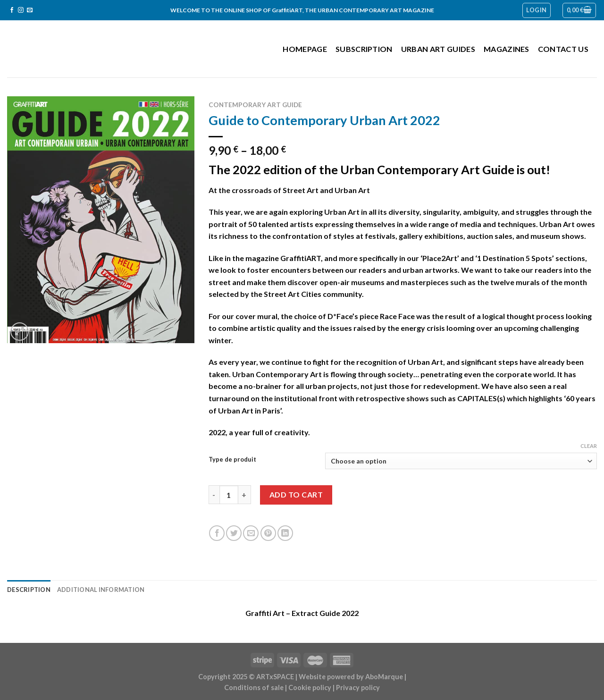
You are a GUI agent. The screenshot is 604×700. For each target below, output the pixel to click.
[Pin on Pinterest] (268, 533)
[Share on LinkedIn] (285, 533)
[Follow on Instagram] (21, 10)
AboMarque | (386, 677)
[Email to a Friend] (251, 533)
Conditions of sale (254, 687)
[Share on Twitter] (234, 533)
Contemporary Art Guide (255, 105)
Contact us (563, 49)
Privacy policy (358, 687)
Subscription (364, 49)
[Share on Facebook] (217, 533)
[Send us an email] (30, 10)
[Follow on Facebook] (12, 10)
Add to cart (296, 494)
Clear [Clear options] (589, 446)
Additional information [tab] (101, 590)
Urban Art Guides (438, 49)
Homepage (305, 49)
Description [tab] (29, 590)
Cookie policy (310, 687)
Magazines (507, 49)
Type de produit (232, 460)
